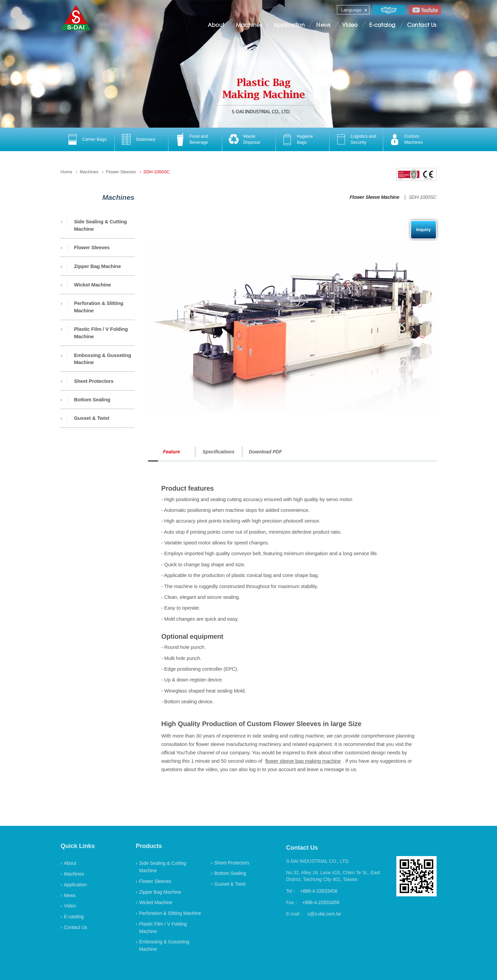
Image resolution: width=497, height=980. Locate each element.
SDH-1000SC (157, 172)
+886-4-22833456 (319, 891)
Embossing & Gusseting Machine (103, 359)
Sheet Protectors (94, 381)
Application (289, 25)
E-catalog (382, 25)
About (216, 25)
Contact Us (422, 25)
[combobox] (353, 10)
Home (67, 172)
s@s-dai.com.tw (324, 914)
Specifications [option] (219, 452)
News (323, 25)
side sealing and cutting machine (288, 736)
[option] (88, 139)
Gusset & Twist (92, 418)
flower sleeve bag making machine (303, 761)
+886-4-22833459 (321, 902)
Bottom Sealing (92, 399)
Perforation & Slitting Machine (99, 307)
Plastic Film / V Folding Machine (101, 333)
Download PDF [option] (266, 452)
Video (350, 25)
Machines (249, 25)
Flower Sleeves (121, 172)
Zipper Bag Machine (98, 266)
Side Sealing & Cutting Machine (101, 225)
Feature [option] (172, 452)
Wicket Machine (93, 285)
